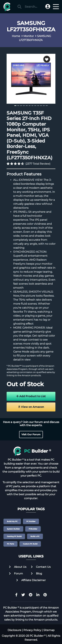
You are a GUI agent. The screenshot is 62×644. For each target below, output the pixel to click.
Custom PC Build (30, 544)
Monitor (29, 36)
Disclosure (14, 630)
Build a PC (35, 536)
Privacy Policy (32, 630)
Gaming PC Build (14, 536)
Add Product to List (31, 396)
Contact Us (41, 567)
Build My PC (12, 521)
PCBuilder (33, 529)
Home (16, 36)
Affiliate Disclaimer (31, 580)
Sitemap (49, 630)
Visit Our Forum (31, 434)
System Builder (13, 529)
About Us (18, 567)
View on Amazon (31, 407)
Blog (37, 574)
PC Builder (31, 521)
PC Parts (10, 544)
